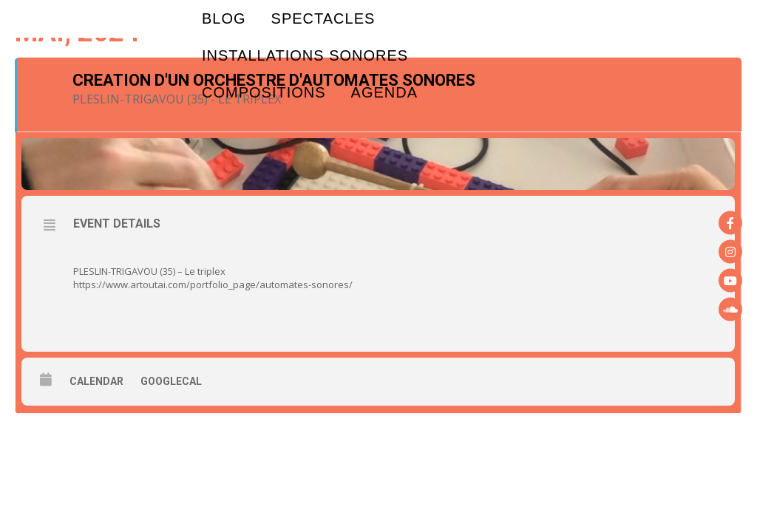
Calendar (96, 381)
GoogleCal (171, 381)
